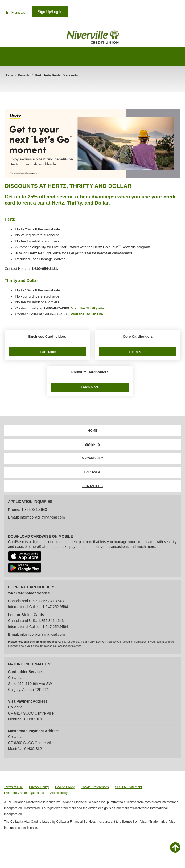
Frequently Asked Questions (24, 793)
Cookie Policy (65, 787)
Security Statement (128, 787)
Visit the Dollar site (87, 314)
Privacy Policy (39, 787)
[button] (47, 345)
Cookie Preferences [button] (95, 787)
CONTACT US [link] (92, 486)
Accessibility (59, 793)
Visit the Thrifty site (88, 308)
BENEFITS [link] (92, 445)
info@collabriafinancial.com (42, 517)
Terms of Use (13, 787)
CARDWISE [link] (92, 472)
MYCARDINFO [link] (92, 458)
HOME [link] (93, 431)
